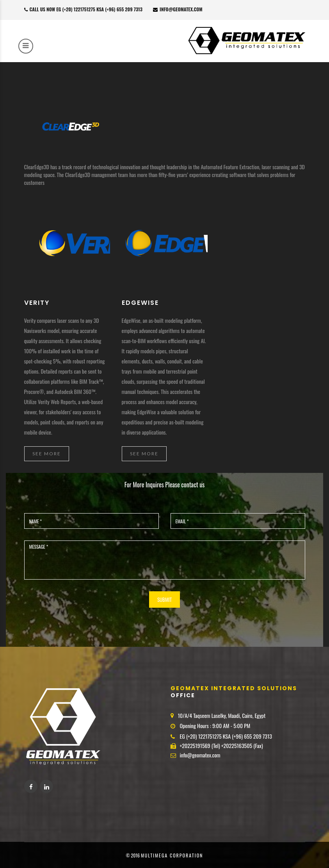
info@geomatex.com (178, 9)
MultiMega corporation (172, 855)
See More (47, 454)
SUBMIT (164, 600)
